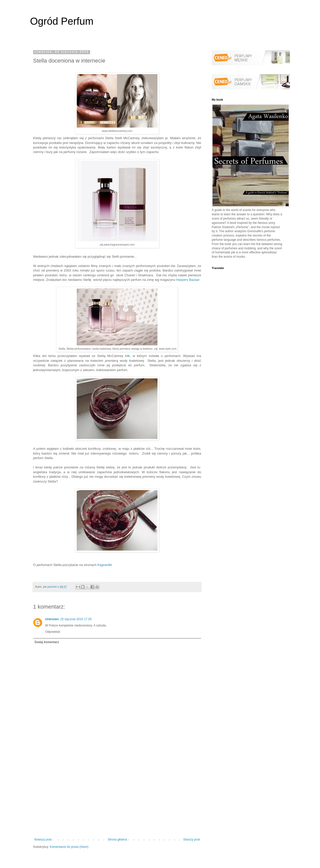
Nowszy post (43, 840)
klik (128, 356)
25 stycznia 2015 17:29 (76, 619)
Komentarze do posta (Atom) (69, 847)
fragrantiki (105, 565)
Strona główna (117, 840)
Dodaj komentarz (47, 642)
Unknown (52, 619)
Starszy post (192, 840)
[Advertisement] (117, 796)
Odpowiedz (53, 632)
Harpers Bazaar (188, 280)
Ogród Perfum (62, 21)
